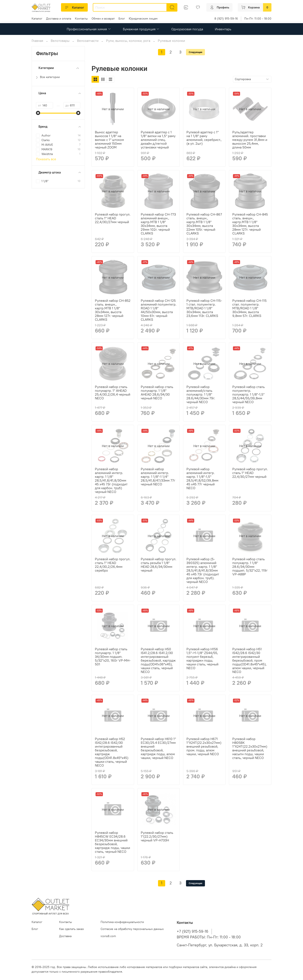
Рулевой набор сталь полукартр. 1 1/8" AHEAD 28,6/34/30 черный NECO (157, 392)
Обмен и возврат (103, 19)
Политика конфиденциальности (122, 922)
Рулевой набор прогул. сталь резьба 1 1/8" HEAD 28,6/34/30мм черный (159, 565)
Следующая (195, 52)
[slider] (38, 113)
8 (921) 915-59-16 (226, 19)
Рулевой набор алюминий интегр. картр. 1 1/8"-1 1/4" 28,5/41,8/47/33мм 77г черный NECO (158, 477)
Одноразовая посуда (187, 29)
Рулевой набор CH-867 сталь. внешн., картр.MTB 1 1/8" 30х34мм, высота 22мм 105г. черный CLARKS (204, 224)
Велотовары (60, 41)
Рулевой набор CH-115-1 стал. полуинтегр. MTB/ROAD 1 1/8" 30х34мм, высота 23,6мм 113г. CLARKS (204, 308)
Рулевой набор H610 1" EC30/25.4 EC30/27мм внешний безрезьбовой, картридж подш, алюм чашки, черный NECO (158, 748)
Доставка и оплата (59, 19)
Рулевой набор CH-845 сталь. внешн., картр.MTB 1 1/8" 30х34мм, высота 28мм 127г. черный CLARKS (250, 224)
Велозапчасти (88, 41)
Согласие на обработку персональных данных (132, 929)
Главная (37, 41)
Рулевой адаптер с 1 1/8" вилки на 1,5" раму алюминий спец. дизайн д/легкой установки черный (158, 140)
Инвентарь (223, 29)
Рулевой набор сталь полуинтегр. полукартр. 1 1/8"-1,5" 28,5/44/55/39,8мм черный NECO (249, 394)
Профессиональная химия (89, 29)
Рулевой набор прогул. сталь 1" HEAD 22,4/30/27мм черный (113, 218)
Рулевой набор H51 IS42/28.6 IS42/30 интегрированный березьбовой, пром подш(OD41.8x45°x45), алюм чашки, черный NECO (249, 660)
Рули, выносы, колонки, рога (128, 41)
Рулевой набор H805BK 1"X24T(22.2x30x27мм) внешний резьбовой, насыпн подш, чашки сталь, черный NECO (250, 748)
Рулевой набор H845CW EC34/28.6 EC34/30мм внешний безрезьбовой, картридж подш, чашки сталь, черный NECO (112, 842)
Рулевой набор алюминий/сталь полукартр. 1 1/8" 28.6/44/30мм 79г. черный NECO (201, 394)
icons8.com (108, 936)
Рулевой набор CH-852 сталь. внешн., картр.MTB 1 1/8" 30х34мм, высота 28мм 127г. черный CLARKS (113, 310)
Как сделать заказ (71, 929)
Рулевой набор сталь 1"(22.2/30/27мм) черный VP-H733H (157, 836)
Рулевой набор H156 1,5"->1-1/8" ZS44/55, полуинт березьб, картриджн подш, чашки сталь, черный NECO (202, 658)
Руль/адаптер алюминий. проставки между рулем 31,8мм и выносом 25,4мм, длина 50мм (250, 140)
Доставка (65, 936)
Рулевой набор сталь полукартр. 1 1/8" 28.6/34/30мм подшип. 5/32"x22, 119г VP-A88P (250, 567)
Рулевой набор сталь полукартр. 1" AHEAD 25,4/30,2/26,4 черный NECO (113, 392)
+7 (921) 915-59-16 (193, 931)
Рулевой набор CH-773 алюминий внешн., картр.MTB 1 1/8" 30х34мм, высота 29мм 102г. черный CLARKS (158, 224)
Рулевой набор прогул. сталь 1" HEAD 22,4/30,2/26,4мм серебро (113, 565)
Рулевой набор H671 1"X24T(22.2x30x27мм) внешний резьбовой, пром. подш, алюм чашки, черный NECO (204, 746)
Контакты (81, 19)
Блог (122, 19)
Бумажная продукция (141, 29)
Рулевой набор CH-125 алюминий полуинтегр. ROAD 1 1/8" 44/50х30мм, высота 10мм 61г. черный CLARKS (159, 310)
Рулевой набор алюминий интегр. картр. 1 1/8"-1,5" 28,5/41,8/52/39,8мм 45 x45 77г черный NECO (202, 478)
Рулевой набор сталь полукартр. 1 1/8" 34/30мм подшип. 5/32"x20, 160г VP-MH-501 (113, 657)
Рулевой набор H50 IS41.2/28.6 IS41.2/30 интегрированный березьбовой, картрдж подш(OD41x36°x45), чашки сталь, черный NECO (158, 660)
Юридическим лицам (143, 19)
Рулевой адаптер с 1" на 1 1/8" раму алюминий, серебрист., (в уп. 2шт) (204, 138)
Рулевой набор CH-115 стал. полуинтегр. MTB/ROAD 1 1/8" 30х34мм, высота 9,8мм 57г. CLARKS (249, 308)
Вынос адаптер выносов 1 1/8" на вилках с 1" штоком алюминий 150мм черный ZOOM (109, 140)
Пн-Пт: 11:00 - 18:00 (258, 19)
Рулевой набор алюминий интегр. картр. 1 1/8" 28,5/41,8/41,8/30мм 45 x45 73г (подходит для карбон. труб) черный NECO (111, 480)
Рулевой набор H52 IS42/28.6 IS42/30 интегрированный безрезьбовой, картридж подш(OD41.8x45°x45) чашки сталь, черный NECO (112, 752)
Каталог (74, 7)
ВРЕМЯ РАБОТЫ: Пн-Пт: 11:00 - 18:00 (209, 937)
